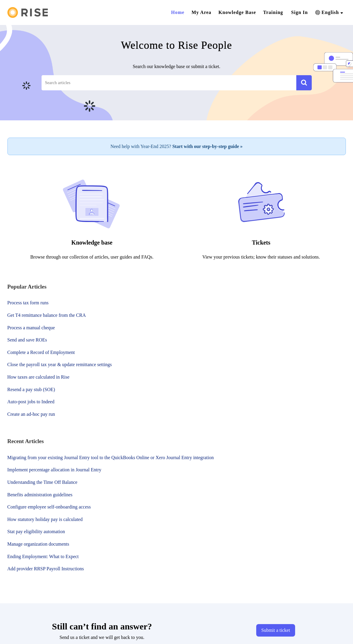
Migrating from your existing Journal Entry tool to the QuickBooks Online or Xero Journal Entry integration (111, 458)
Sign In (300, 12)
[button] (329, 12)
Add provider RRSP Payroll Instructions (46, 569)
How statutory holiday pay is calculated (45, 519)
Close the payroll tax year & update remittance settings (60, 364)
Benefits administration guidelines (40, 495)
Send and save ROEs (27, 340)
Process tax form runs (28, 303)
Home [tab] (178, 12)
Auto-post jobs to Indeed (31, 402)
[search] (169, 83)
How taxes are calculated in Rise (38, 377)
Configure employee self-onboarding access (49, 507)
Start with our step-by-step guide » (207, 146)
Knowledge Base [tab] (237, 12)
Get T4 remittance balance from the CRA (47, 315)
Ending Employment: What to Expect (43, 556)
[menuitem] (300, 12)
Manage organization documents (38, 544)
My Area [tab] (201, 12)
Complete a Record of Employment (41, 352)
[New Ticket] (276, 630)
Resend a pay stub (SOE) (31, 389)
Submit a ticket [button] (276, 630)
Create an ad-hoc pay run (31, 414)
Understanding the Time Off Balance (42, 482)
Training (273, 12)
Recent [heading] (26, 441)
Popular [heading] (27, 287)
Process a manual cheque (31, 328)
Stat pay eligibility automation (36, 532)
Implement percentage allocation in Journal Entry (54, 470)
